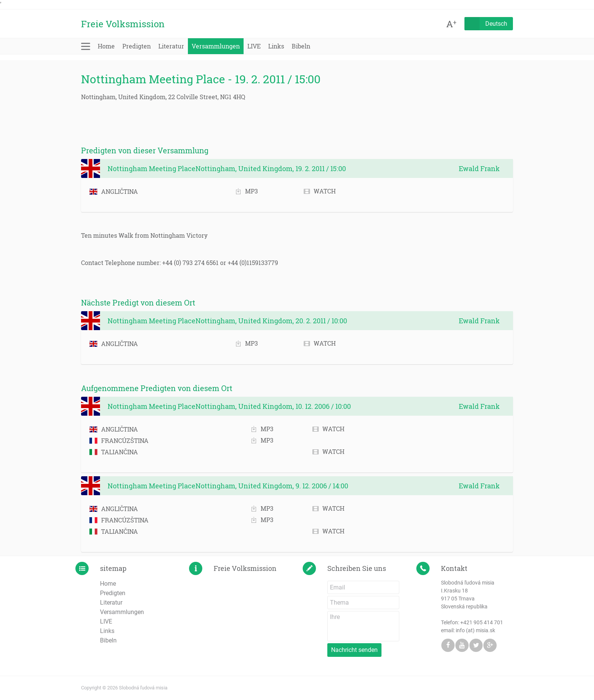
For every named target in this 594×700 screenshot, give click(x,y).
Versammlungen (216, 46)
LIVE (254, 46)
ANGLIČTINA (114, 191)
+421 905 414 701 (482, 622)
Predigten (137, 46)
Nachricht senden (354, 650)
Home (106, 46)
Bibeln (301, 46)
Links (276, 46)
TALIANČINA (114, 452)
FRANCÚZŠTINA (119, 440)
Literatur (171, 46)
